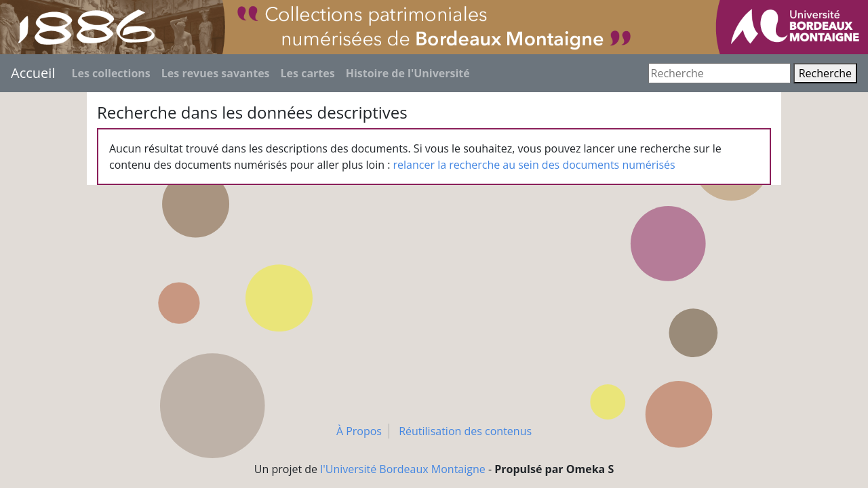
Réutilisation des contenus (465, 431)
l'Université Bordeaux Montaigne (403, 469)
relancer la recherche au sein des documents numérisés (534, 165)
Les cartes (308, 73)
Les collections (111, 73)
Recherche (825, 73)
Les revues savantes (216, 73)
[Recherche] (719, 73)
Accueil (33, 73)
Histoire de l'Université (408, 73)
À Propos (359, 431)
